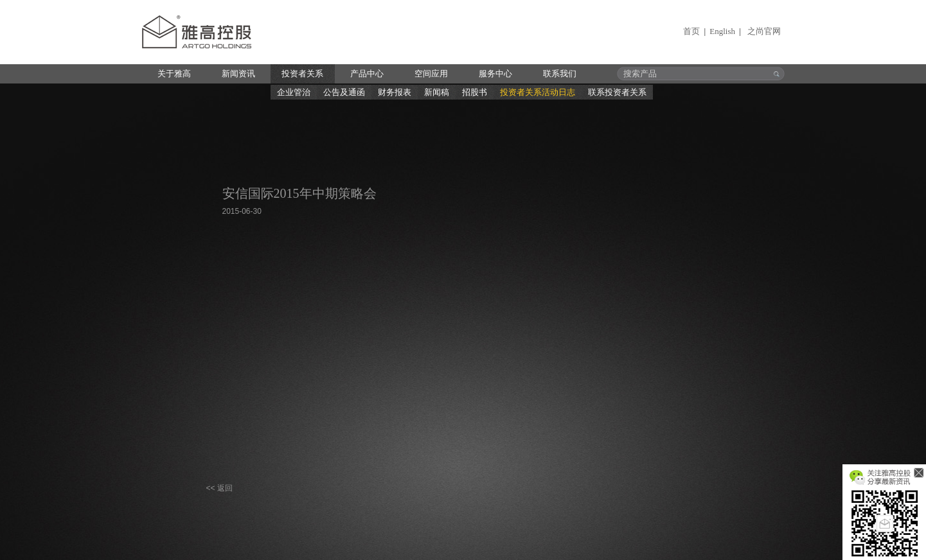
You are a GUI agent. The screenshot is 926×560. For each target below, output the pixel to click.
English (722, 31)
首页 (691, 31)
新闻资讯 (238, 74)
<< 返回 (219, 488)
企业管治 (294, 92)
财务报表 (395, 92)
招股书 (475, 92)
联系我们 (560, 74)
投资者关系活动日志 (538, 92)
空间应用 (431, 74)
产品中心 (367, 74)
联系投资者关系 (617, 92)
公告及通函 (344, 92)
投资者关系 (302, 74)
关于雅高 (174, 74)
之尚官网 (764, 31)
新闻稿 (437, 92)
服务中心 (495, 74)
